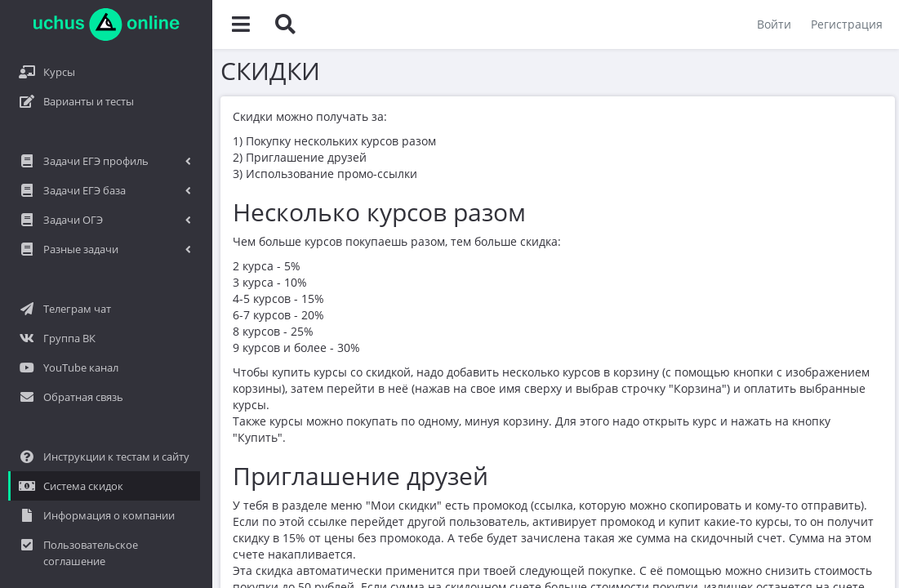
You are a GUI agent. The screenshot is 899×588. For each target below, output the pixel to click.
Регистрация (847, 24)
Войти (774, 24)
